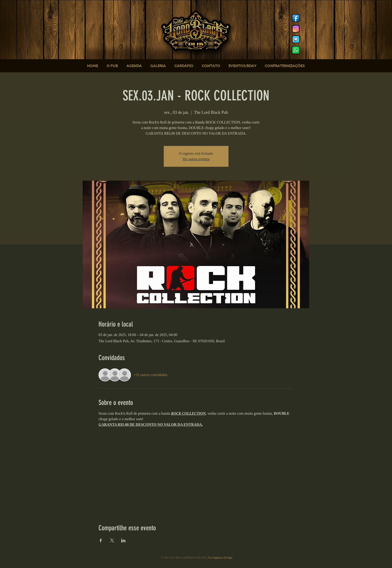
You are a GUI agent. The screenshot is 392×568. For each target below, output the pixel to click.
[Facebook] (296, 18)
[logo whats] (296, 50)
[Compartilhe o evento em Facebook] (101, 540)
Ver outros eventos (196, 159)
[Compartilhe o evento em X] (112, 540)
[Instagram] (296, 29)
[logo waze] (296, 39)
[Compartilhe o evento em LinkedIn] (123, 540)
